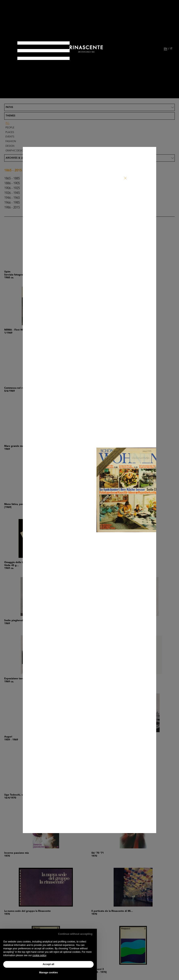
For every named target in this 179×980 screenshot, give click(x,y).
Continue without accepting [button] (75, 934)
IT (171, 49)
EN (165, 49)
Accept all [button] (49, 964)
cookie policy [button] (39, 955)
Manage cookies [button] (49, 973)
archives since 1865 (86, 52)
